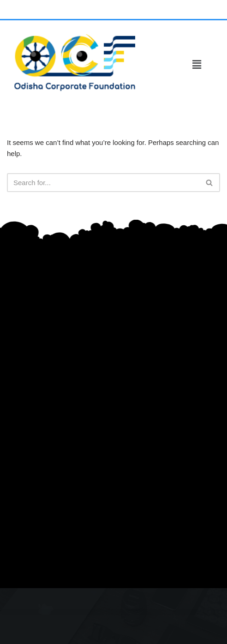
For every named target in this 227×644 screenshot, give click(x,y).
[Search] (103, 183)
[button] (197, 65)
